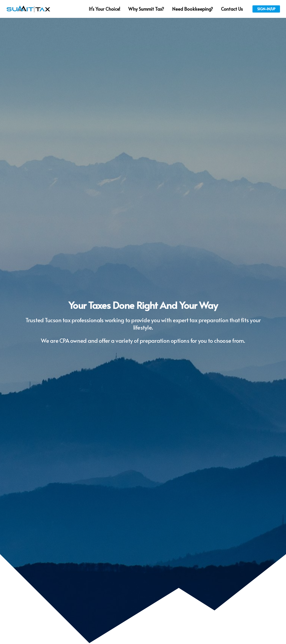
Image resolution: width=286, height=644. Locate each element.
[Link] (28, 9)
